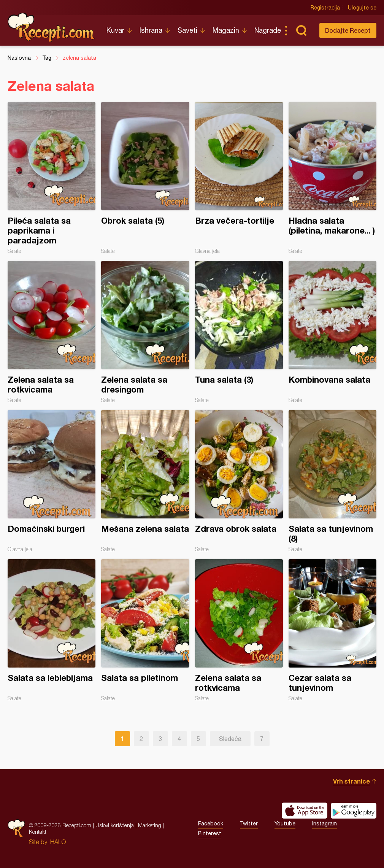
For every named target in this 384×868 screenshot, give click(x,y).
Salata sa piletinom (145, 630)
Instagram (324, 823)
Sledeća (230, 739)
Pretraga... (301, 30)
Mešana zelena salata (145, 481)
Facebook (211, 823)
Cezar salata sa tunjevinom (332, 630)
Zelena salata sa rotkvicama (52, 332)
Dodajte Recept (348, 30)
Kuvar (115, 30)
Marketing (150, 825)
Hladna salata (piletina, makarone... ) (332, 178)
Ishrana (151, 30)
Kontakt (38, 832)
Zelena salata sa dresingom (145, 332)
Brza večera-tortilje (239, 178)
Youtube (285, 823)
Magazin (226, 30)
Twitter (249, 823)
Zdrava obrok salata (239, 481)
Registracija (325, 8)
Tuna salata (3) (239, 332)
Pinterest (210, 833)
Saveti (187, 30)
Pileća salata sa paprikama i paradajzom (52, 178)
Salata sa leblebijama (52, 630)
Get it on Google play (354, 811)
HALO (58, 842)
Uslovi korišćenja (115, 825)
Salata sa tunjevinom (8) (332, 481)
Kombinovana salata (332, 332)
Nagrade (268, 30)
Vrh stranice (351, 781)
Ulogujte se (362, 8)
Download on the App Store (305, 811)
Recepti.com (51, 27)
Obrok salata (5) (145, 178)
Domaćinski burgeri (52, 481)
